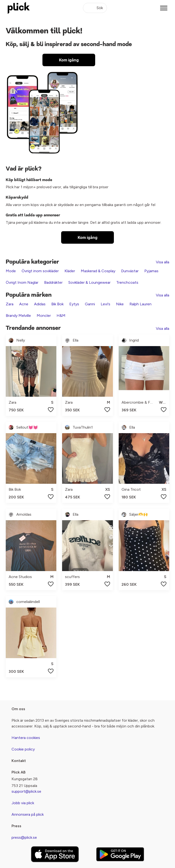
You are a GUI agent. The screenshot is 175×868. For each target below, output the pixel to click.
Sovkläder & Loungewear (89, 282)
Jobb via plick (23, 803)
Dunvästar (130, 271)
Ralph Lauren (140, 304)
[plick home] (19, 8)
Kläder (70, 271)
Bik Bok (57, 304)
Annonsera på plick (28, 814)
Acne (24, 304)
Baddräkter (53, 282)
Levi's (105, 304)
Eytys (74, 304)
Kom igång (69, 60)
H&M (61, 316)
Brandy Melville (18, 316)
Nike (120, 304)
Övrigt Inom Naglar (22, 282)
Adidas (40, 304)
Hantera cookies (26, 738)
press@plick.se (24, 837)
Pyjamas (151, 271)
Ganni (90, 304)
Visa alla (163, 262)
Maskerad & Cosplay (98, 271)
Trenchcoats (127, 282)
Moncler (44, 316)
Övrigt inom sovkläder (40, 271)
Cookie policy (23, 749)
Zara (10, 304)
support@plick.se (26, 791)
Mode (11, 271)
